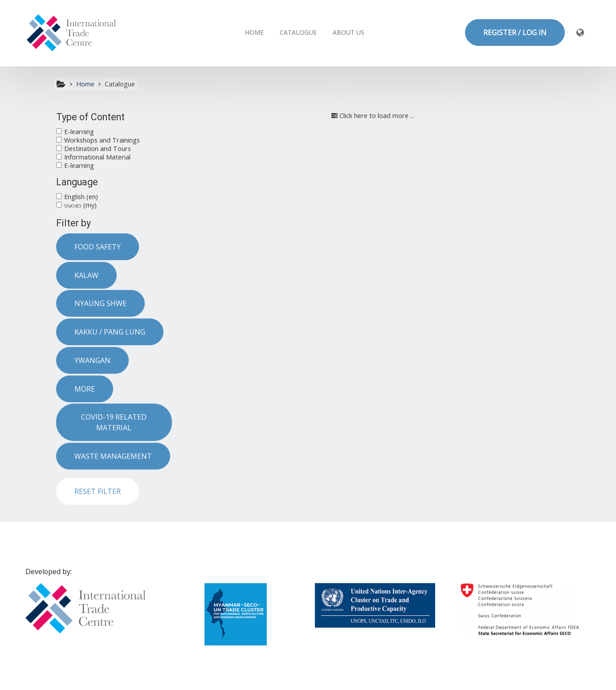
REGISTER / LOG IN (515, 33)
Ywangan (92, 360)
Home (254, 32)
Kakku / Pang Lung (110, 332)
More (85, 389)
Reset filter (98, 491)
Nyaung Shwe (100, 303)
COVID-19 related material (114, 422)
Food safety (98, 247)
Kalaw (86, 275)
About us (349, 32)
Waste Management (113, 456)
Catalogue (298, 32)
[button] (581, 32)
